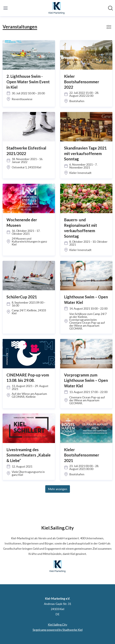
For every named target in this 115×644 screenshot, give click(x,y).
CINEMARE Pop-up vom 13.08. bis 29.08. (28, 378)
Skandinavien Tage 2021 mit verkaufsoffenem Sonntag (85, 153)
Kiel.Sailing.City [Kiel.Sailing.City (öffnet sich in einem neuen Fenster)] (57, 625)
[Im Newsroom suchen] (110, 8)
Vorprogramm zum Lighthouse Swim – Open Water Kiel (86, 380)
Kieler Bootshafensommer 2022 (82, 82)
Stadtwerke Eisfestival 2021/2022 (26, 151)
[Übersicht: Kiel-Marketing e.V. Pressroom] (57, 8)
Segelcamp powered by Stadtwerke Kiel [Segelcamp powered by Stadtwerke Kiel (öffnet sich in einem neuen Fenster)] (58, 630)
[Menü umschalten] (6, 8)
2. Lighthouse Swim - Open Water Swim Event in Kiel (28, 82)
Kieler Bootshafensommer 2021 (82, 455)
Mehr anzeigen (58, 489)
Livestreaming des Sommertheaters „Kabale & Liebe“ (29, 455)
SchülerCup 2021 (22, 297)
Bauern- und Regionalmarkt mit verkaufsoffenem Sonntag (81, 228)
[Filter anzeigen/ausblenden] (109, 27)
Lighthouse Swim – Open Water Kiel (86, 300)
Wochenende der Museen (22, 222)
